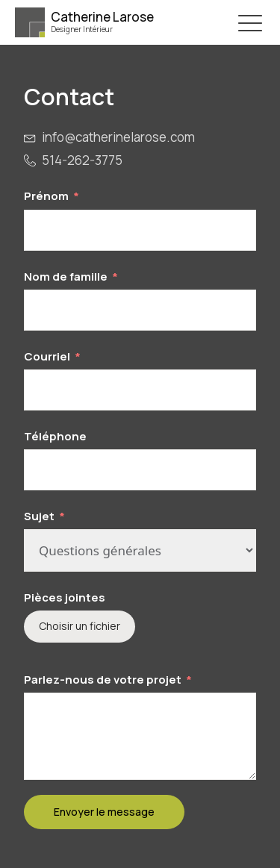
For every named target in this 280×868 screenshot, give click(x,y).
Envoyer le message (104, 812)
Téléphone (55, 436)
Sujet (39, 516)
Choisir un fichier (80, 626)
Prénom (46, 196)
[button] (250, 22)
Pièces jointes (65, 597)
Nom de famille (66, 277)
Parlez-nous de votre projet (103, 680)
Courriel (47, 356)
